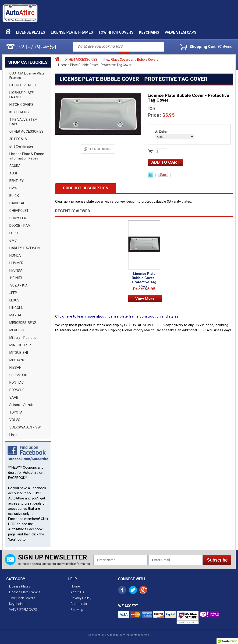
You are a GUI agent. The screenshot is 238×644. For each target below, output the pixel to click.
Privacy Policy (81, 598)
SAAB (14, 397)
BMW (13, 188)
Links (13, 435)
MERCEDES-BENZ (23, 323)
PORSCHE (17, 390)
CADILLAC (17, 203)
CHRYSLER (18, 218)
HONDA (15, 255)
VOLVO (15, 420)
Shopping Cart (202, 46)
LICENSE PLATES (23, 85)
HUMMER (16, 263)
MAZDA (15, 315)
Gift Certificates (21, 146)
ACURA (15, 166)
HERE (12, 524)
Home (75, 586)
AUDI (13, 173)
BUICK (14, 196)
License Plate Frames (72, 32)
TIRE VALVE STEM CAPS (23, 122)
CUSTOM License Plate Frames (27, 76)
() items (225, 46)
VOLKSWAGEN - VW (25, 427)
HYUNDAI (16, 270)
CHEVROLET (19, 211)
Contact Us (79, 604)
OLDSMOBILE (20, 375)
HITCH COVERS (21, 105)
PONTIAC (17, 382)
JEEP (13, 293)
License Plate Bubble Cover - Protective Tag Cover (144, 280)
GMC (13, 241)
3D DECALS (18, 139)
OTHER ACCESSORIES (26, 131)
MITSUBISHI (19, 353)
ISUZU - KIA (18, 285)
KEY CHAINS (19, 112)
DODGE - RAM (20, 226)
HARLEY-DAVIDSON (25, 248)
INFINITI (16, 278)
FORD (14, 233)
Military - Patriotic (23, 338)
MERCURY (17, 330)
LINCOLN (16, 308)
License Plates (31, 32)
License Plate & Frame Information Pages (27, 156)
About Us (77, 592)
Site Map (77, 610)
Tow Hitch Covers (116, 32)
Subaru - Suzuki (21, 405)
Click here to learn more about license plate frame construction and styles (117, 316)
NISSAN (15, 368)
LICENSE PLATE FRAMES (21, 95)
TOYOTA (16, 412)
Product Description (86, 188)
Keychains (149, 32)
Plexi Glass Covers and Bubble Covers (131, 60)
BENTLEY (16, 181)
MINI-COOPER (20, 345)
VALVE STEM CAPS (180, 32)
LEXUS (14, 300)
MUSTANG (17, 360)
